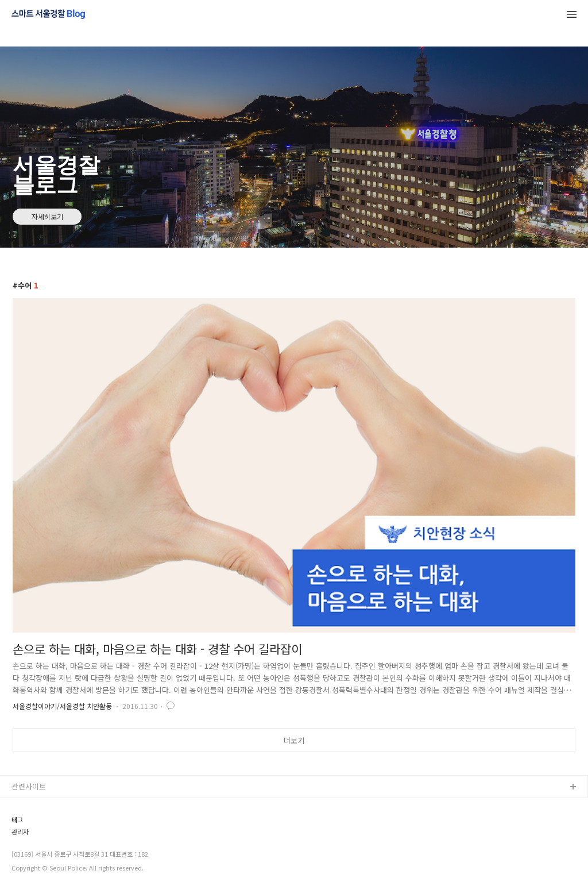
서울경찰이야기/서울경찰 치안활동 (62, 706)
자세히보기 (47, 216)
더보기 (294, 740)
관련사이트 (29, 786)
